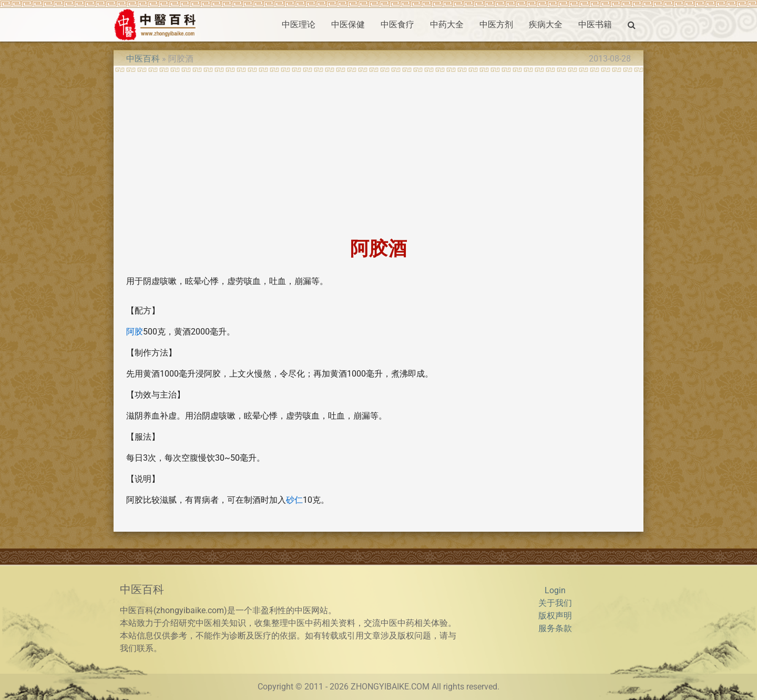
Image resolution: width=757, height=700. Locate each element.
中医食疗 (397, 24)
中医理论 (299, 24)
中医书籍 (595, 24)
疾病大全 (546, 24)
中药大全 (447, 24)
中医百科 (143, 59)
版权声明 (555, 616)
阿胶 (135, 332)
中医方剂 (496, 24)
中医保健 (348, 24)
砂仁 (294, 500)
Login (555, 590)
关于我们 (555, 603)
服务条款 (555, 628)
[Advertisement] (378, 151)
